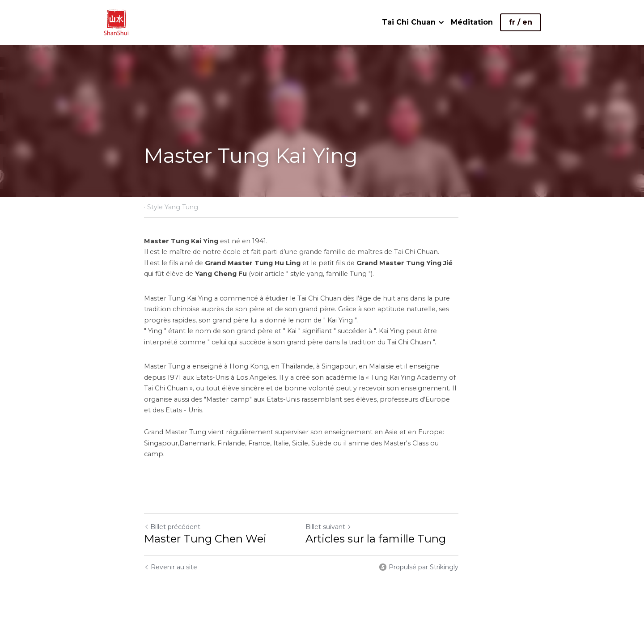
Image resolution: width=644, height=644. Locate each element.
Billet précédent (172, 505)
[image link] (116, 22)
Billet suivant (350, 505)
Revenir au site (171, 545)
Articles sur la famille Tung (397, 517)
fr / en (521, 22)
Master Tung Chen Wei (205, 517)
